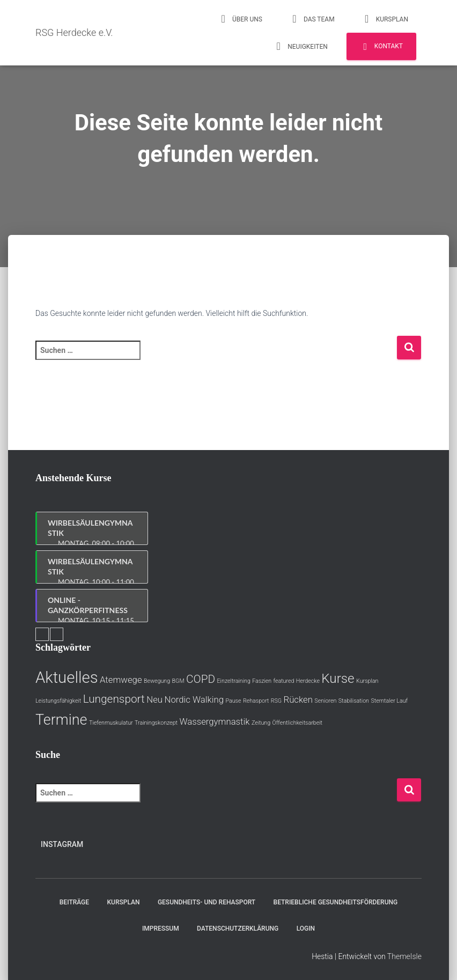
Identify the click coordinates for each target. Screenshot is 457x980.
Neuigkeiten (300, 46)
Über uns (240, 19)
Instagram (62, 844)
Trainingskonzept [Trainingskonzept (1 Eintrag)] (156, 723)
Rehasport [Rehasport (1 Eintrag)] (256, 701)
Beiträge (74, 902)
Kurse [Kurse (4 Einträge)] (338, 679)
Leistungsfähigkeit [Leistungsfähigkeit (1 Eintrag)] (58, 701)
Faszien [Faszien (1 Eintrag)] (262, 681)
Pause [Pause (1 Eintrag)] (233, 701)
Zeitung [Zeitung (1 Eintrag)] (261, 723)
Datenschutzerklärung (238, 929)
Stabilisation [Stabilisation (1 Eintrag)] (354, 701)
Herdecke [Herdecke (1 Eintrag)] (308, 681)
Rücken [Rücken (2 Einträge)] (298, 699)
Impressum (161, 929)
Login (306, 929)
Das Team (312, 19)
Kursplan (385, 19)
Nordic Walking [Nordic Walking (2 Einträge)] (194, 699)
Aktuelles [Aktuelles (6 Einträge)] (67, 677)
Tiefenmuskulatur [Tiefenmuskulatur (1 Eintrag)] (111, 723)
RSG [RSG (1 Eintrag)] (276, 701)
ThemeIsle (404, 956)
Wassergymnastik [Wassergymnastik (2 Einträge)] (214, 721)
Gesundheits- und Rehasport (207, 902)
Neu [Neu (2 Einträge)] (154, 699)
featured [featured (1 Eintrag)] (284, 681)
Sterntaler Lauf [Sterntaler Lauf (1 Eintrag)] (389, 701)
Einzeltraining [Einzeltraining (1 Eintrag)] (234, 681)
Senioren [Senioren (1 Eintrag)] (325, 701)
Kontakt (381, 47)
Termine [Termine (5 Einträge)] (61, 720)
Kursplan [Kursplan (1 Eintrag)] (367, 681)
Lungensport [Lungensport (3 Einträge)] (114, 699)
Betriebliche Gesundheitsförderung (336, 902)
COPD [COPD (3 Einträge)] (201, 679)
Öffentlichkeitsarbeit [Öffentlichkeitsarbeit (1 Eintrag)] (297, 723)
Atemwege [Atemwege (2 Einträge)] (121, 680)
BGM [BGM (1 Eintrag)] (178, 681)
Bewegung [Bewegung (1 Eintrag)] (157, 681)
